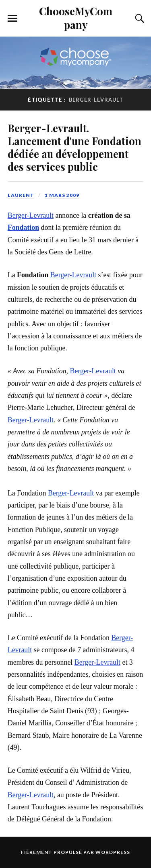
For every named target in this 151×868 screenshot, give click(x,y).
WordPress (113, 852)
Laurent (21, 195)
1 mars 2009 (62, 195)
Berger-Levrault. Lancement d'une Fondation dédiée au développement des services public (74, 147)
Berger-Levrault (31, 215)
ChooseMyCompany (76, 18)
